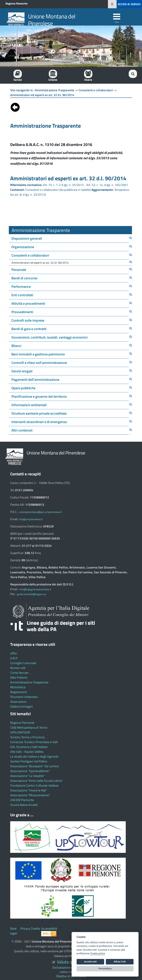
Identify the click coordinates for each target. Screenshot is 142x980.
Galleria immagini (21, 706)
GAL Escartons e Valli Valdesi (29, 747)
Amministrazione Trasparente (29, 682)
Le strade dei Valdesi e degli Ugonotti (34, 756)
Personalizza (105, 969)
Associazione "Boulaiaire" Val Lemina (34, 766)
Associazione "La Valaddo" (28, 776)
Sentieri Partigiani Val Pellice (29, 761)
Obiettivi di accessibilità (71, 976)
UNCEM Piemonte (22, 800)
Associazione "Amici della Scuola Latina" (36, 781)
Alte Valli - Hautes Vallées (27, 752)
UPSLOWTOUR (20, 732)
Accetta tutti (90, 962)
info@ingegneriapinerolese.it (35, 589)
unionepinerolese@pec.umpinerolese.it (40, 512)
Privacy (25, 928)
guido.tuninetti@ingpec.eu (32, 594)
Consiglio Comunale (23, 663)
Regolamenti (19, 692)
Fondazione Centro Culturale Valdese (34, 785)
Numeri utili (18, 668)
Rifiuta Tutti (120, 962)
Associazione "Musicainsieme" (30, 795)
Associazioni (18, 702)
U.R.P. (14, 658)
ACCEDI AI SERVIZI (129, 4)
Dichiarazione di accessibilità (71, 967)
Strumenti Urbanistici (24, 697)
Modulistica (18, 687)
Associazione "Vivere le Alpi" (29, 790)
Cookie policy (97, 954)
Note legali (14, 931)
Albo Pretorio (19, 677)
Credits (35, 928)
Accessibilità (49, 928)
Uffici (14, 653)
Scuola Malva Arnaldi (24, 805)
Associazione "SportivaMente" (30, 771)
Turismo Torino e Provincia (27, 737)
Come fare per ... (21, 673)
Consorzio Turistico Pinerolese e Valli (34, 742)
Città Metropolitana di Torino (29, 727)
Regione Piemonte (17, 3)
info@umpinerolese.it (31, 519)
